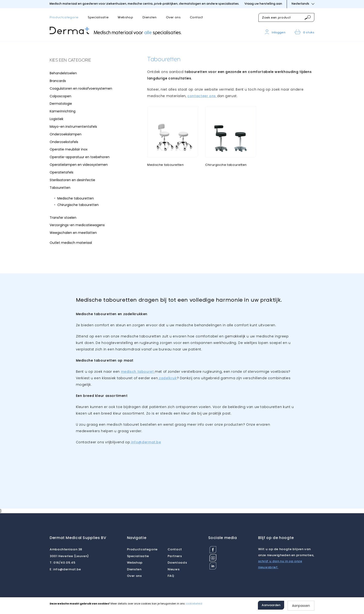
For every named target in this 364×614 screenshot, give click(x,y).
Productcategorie (64, 17)
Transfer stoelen (63, 218)
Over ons (173, 17)
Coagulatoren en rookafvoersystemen (81, 88)
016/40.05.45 (62, 563)
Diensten (150, 17)
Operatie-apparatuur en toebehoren (80, 157)
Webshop (125, 17)
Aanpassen (301, 606)
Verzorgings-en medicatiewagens (77, 225)
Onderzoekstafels (64, 142)
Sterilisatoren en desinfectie (72, 180)
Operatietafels (62, 172)
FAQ (171, 576)
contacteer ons (202, 96)
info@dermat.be (65, 569)
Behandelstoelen (63, 73)
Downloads (177, 563)
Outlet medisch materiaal (71, 243)
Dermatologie (61, 104)
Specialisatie (98, 17)
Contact (197, 17)
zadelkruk (167, 378)
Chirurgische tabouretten (78, 205)
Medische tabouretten (76, 198)
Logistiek (57, 119)
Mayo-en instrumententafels (73, 127)
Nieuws (174, 569)
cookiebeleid (194, 604)
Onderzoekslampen (66, 134)
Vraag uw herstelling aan (263, 4)
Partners (175, 556)
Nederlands (303, 4)
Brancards (58, 81)
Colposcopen (60, 96)
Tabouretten (60, 188)
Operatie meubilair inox (69, 149)
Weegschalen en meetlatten (73, 233)
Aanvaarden (271, 605)
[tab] (84, 61)
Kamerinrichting (63, 111)
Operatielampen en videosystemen (79, 165)
